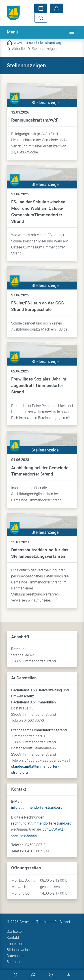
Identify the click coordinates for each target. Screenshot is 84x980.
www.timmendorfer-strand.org (38, 43)
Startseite (14, 931)
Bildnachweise (18, 950)
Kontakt (13, 938)
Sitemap (13, 962)
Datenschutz (17, 956)
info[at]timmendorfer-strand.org (37, 807)
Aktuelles (19, 49)
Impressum (16, 944)
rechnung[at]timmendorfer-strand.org (41, 823)
